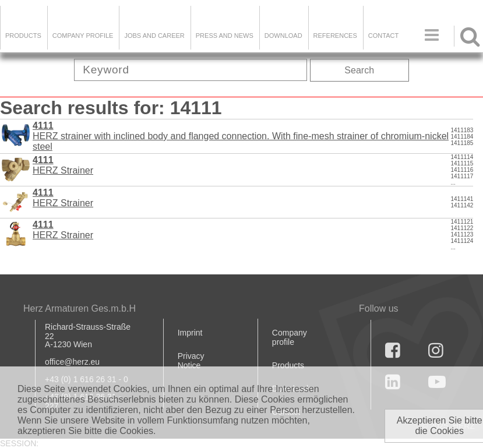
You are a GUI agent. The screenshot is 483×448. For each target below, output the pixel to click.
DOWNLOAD (283, 36)
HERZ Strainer (63, 165)
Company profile (290, 337)
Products (23, 36)
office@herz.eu (72, 362)
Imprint (190, 333)
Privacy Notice (191, 361)
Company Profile (83, 36)
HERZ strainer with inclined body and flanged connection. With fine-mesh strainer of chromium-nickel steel (241, 136)
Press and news (225, 36)
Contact (383, 36)
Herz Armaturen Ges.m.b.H (80, 308)
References (335, 36)
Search (359, 70)
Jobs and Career (154, 36)
